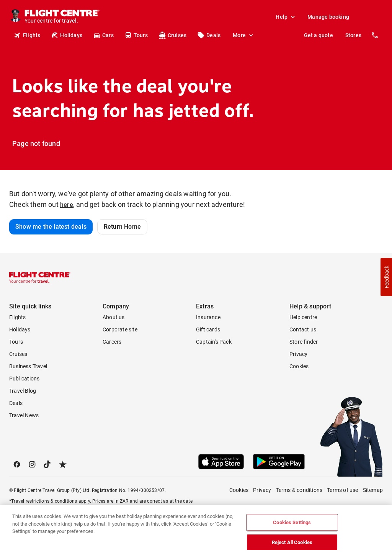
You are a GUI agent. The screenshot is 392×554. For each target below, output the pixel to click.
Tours (136, 35)
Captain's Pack (214, 342)
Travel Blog (23, 391)
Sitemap (373, 490)
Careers (112, 342)
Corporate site (120, 329)
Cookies (299, 366)
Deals (209, 35)
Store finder (304, 342)
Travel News (24, 415)
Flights (27, 35)
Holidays (67, 35)
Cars (103, 35)
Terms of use (342, 490)
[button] (386, 277)
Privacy (298, 354)
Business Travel (28, 366)
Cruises (172, 35)
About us (114, 317)
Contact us (303, 329)
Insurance (208, 317)
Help (286, 17)
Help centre (303, 317)
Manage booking (328, 17)
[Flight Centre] (62, 17)
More (244, 35)
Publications (24, 379)
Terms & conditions (299, 490)
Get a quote (318, 35)
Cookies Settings (292, 529)
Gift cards (208, 329)
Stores (353, 35)
